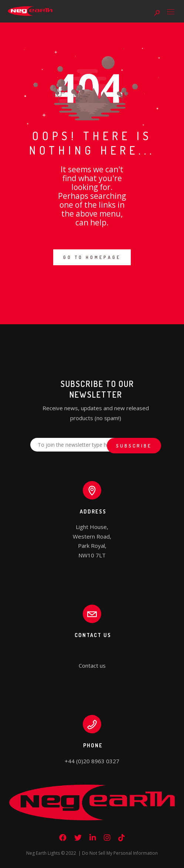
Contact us (92, 665)
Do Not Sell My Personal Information (120, 853)
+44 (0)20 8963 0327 (92, 761)
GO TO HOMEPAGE (92, 257)
